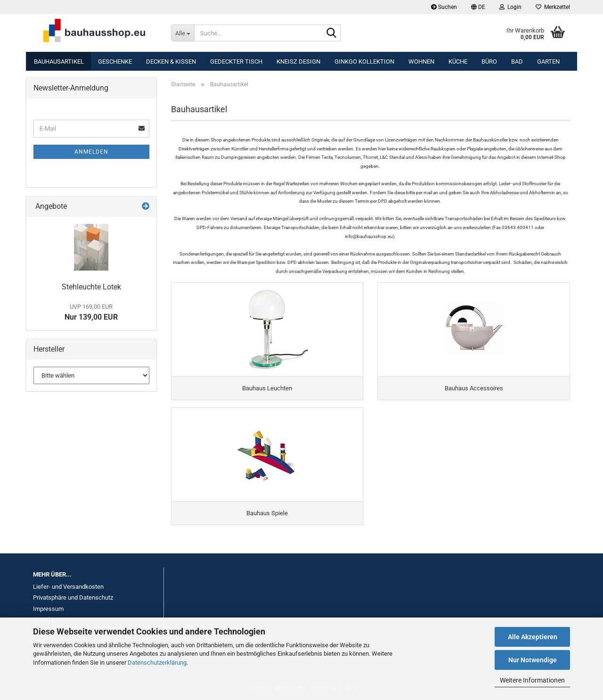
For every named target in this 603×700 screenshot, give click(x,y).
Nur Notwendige (533, 660)
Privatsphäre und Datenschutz (73, 597)
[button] (478, 7)
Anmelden (91, 152)
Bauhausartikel (59, 62)
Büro (489, 62)
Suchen (444, 7)
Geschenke (115, 62)
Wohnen (421, 62)
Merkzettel (553, 7)
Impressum (48, 609)
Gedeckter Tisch (236, 62)
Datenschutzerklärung (157, 663)
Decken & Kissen (171, 62)
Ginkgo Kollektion (364, 62)
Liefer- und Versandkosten (68, 587)
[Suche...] (183, 33)
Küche (458, 62)
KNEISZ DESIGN (298, 62)
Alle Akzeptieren (533, 637)
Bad (517, 62)
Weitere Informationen (532, 680)
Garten (548, 62)
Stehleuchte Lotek (91, 287)
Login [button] (510, 7)
